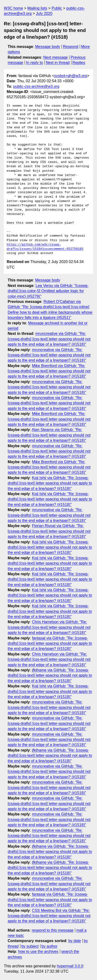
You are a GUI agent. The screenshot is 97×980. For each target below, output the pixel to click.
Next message (56, 57)
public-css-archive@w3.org (36, 86)
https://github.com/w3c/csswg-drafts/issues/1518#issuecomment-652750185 (45, 247)
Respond (71, 47)
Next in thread (58, 63)
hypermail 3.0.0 (70, 966)
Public (57, 8)
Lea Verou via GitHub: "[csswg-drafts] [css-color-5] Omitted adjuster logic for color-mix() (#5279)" (48, 291)
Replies (79, 63)
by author (49, 946)
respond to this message (52, 930)
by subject (30, 946)
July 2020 (44, 13)
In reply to (34, 63)
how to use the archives (38, 951)
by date (74, 941)
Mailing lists (37, 8)
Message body (48, 47)
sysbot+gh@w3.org (71, 76)
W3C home (13, 8)
